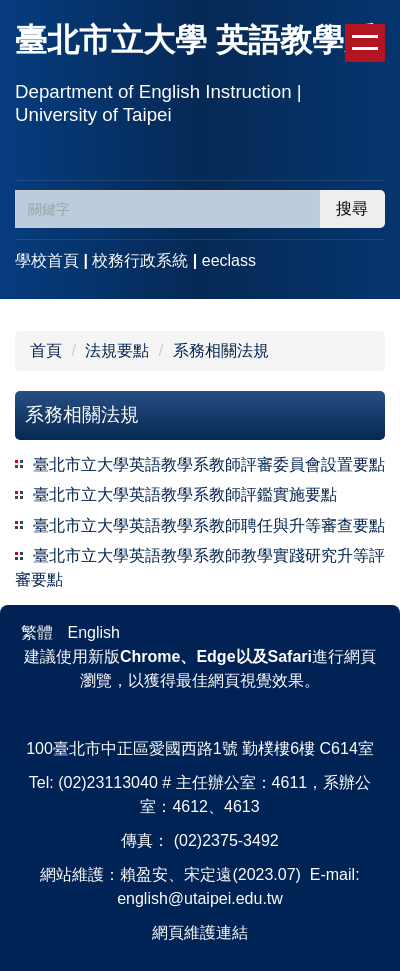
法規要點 (117, 350)
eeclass (229, 260)
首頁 (46, 350)
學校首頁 (47, 260)
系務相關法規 (221, 350)
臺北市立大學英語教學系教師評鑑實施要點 (185, 494)
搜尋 (352, 208)
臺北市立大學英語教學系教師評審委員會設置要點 (209, 464)
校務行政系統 (140, 260)
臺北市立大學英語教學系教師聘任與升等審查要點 (209, 525)
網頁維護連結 (200, 932)
